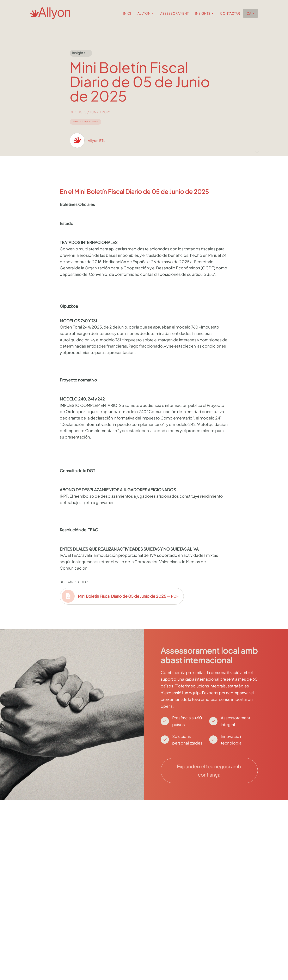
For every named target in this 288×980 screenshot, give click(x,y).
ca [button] (249, 13)
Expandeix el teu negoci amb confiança (209, 770)
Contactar (230, 13)
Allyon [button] (144, 13)
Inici (127, 13)
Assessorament (174, 13)
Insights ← (81, 53)
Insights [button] (203, 13)
